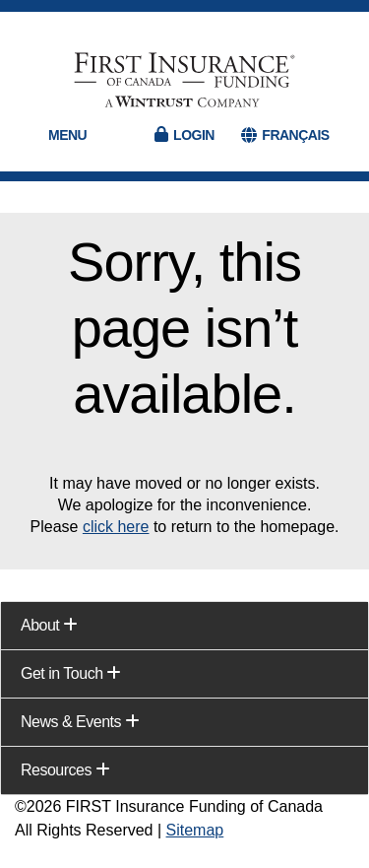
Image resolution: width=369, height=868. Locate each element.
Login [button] (194, 135)
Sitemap (195, 830)
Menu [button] (67, 135)
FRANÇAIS (295, 135)
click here (116, 527)
